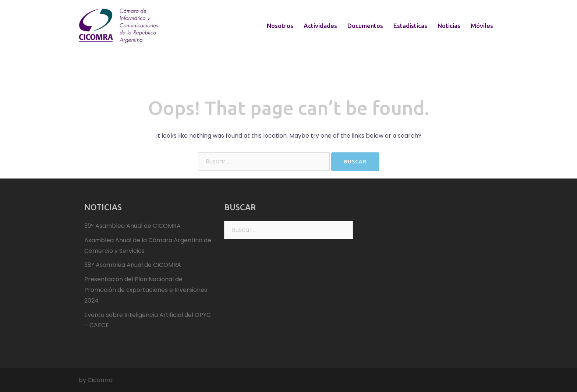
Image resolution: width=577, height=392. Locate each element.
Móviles (482, 26)
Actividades (320, 26)
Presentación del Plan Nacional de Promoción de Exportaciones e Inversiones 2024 (146, 290)
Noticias (449, 26)
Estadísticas (410, 26)
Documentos (365, 26)
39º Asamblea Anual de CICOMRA (132, 226)
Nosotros (280, 26)
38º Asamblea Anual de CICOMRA (133, 265)
